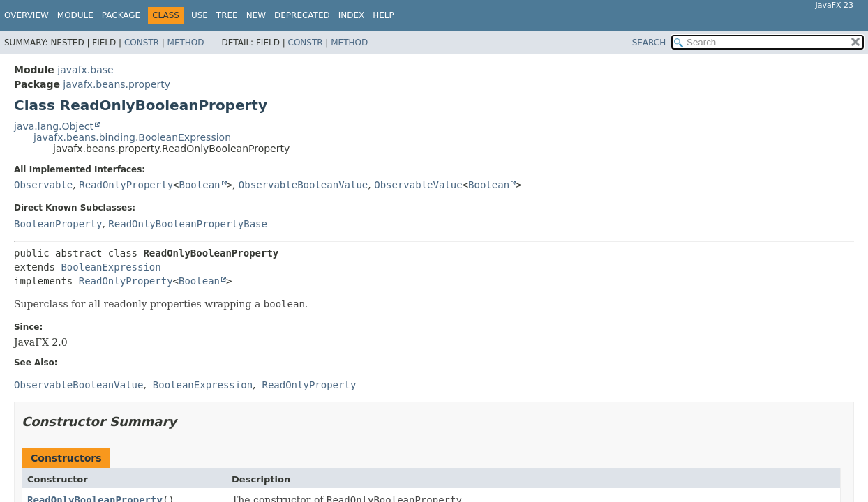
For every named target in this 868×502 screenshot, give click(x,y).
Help (383, 15)
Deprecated (302, 15)
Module (75, 15)
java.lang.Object (54, 126)
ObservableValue (418, 185)
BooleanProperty (58, 224)
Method (186, 43)
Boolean (200, 185)
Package (121, 15)
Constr (142, 43)
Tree (227, 15)
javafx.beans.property (117, 84)
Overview (27, 15)
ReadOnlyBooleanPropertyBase (188, 224)
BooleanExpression (111, 267)
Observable (43, 185)
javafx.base (85, 70)
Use (200, 15)
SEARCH (649, 43)
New (256, 15)
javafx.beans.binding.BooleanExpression (132, 137)
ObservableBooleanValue (303, 185)
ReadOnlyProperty (126, 185)
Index (352, 15)
